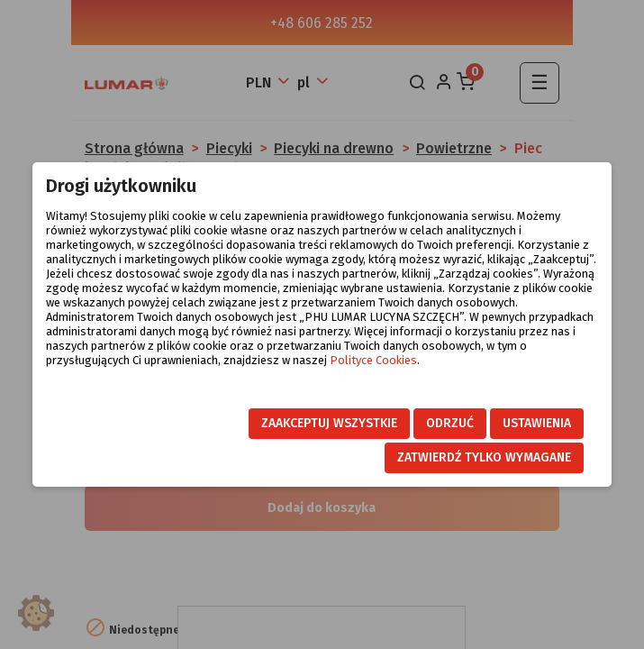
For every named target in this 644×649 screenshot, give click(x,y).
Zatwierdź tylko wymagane (484, 457)
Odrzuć (450, 423)
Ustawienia (537, 423)
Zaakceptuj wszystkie (329, 423)
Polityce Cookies (373, 360)
